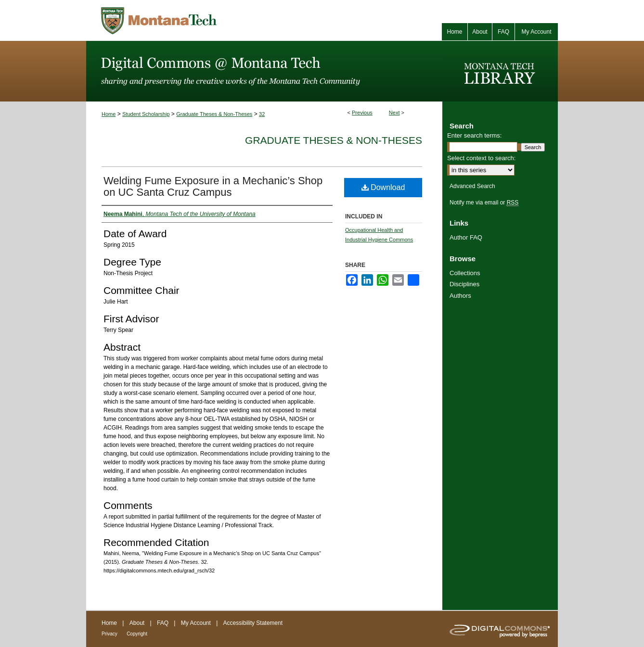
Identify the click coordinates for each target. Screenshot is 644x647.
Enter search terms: (474, 135)
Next (394, 113)
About (137, 623)
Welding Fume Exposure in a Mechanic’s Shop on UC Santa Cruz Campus (213, 186)
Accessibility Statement (253, 623)
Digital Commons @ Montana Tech (264, 71)
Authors (460, 296)
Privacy (109, 634)
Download (383, 187)
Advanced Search (472, 186)
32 (262, 114)
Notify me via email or (484, 203)
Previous (362, 113)
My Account (196, 623)
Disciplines (464, 284)
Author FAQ (466, 237)
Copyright (137, 634)
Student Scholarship (146, 114)
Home (109, 114)
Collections (465, 273)
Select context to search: (481, 158)
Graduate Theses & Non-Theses (214, 114)
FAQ (163, 623)
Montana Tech (202, 20)
